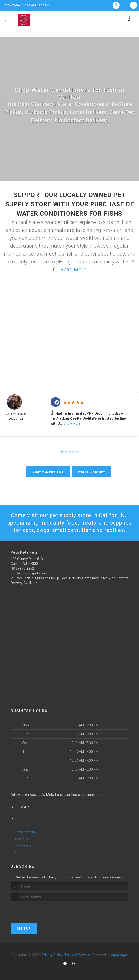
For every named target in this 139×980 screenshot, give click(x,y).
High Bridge (74, 367)
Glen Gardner (42, 367)
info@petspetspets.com (29, 573)
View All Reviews (48, 472)
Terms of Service (77, 955)
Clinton (44, 374)
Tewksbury (66, 360)
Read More (73, 270)
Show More (72, 423)
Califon (81, 353)
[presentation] (36, 910)
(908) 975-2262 (22, 568)
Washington (69, 374)
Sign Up (24, 929)
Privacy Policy (52, 955)
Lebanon (100, 367)
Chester (91, 360)
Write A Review (92, 472)
